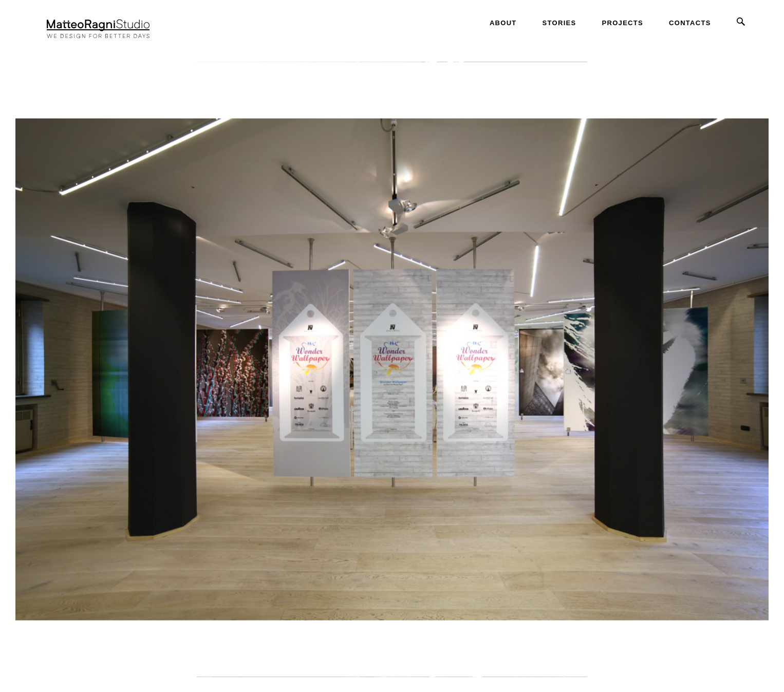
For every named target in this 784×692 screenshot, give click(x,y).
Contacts (690, 23)
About (503, 23)
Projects (623, 23)
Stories (559, 23)
